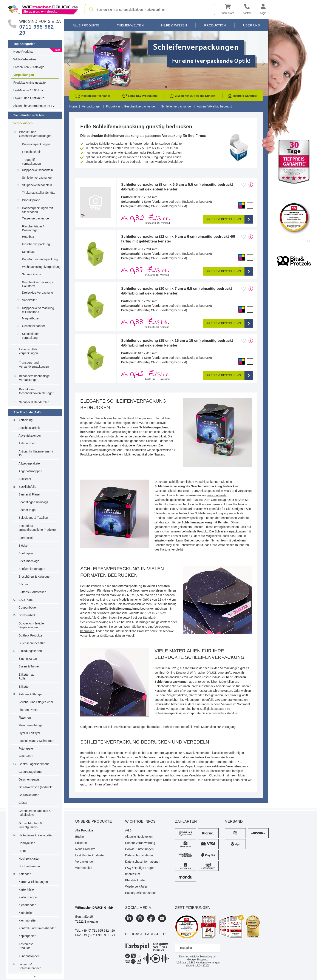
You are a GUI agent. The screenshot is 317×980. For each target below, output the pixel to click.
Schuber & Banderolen (34, 402)
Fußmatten (26, 756)
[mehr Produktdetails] (251, 185)
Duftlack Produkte (30, 635)
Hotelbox (28, 237)
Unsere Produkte (94, 821)
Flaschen (25, 718)
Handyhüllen (27, 843)
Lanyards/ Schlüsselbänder (30, 966)
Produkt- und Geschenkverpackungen (35, 134)
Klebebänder (27, 905)
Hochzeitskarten (29, 859)
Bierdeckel (26, 538)
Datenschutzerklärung (140, 855)
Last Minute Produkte (90, 855)
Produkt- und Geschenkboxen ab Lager (36, 391)
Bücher (23, 584)
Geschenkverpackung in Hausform (38, 284)
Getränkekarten (29, 795)
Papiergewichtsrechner (141, 893)
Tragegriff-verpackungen (31, 162)
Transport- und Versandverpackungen (34, 365)
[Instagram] (140, 918)
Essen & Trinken (29, 666)
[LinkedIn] (129, 918)
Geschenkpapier (29, 779)
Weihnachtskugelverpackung (39, 267)
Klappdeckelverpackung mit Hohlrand (38, 310)
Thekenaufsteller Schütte (39, 193)
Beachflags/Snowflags (33, 502)
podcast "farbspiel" (146, 934)
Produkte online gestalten (30, 83)
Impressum (133, 874)
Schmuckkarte (32, 274)
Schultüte (28, 252)
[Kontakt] (247, 10)
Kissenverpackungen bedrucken (140, 727)
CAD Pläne (26, 600)
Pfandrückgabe (135, 880)
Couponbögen (28, 607)
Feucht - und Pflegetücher (36, 702)
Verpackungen (24, 75)
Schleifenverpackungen (38, 178)
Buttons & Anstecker (32, 592)
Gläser (23, 803)
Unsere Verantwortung (140, 843)
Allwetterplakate (29, 463)
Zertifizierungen (193, 908)
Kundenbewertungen (203, 963)
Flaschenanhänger (31, 725)
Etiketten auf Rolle (27, 676)
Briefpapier (26, 553)
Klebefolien (26, 913)
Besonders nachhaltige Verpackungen (34, 378)
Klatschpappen (29, 897)
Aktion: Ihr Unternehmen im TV (34, 106)
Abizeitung (26, 420)
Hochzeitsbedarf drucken (187, 509)
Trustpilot (186, 948)
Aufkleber (25, 479)
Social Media (138, 908)
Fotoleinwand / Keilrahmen (36, 741)
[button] (228, 10)
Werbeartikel (84, 868)
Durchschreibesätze (32, 643)
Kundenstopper (29, 956)
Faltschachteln (32, 152)
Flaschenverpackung (36, 244)
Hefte (22, 851)
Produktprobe (31, 200)
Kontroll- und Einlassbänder (37, 928)
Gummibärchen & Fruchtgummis (30, 825)
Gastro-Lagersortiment (34, 764)
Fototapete (26, 748)
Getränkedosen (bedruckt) (36, 787)
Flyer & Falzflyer (29, 733)
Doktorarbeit (27, 615)
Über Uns (252, 25)
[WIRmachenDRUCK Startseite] (43, 9)
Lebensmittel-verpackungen (28, 351)
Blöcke (23, 546)
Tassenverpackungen (36, 218)
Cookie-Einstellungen (139, 849)
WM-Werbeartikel (25, 59)
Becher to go (27, 510)
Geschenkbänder (33, 326)
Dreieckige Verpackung (37, 293)
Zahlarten (186, 821)
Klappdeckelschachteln (37, 170)
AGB (128, 830)
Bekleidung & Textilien (33, 518)
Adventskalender (30, 436)
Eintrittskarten (28, 659)
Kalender (25, 874)
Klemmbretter (28, 920)
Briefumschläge (29, 561)
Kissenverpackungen (36, 144)
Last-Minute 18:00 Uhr (28, 90)
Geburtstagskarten (31, 772)
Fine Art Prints (28, 710)
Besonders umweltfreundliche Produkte (37, 528)
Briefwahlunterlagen (32, 569)
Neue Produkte (23, 52)
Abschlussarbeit (29, 428)
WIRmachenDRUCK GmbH (94, 908)
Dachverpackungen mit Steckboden (37, 210)
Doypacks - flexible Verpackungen (31, 625)
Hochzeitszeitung (30, 866)
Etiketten (24, 687)
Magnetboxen (31, 318)
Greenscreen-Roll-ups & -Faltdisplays (36, 813)
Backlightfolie (27, 487)
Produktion (215, 25)
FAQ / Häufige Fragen (140, 868)
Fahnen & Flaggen (31, 694)
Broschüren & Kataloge (29, 67)
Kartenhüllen (27, 890)
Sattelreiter (29, 300)
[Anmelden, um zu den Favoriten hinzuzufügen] (243, 185)
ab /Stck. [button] (145, 219)
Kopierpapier (27, 936)
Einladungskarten (30, 651)
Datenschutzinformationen (143, 862)
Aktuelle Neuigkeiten (139, 837)
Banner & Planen (30, 494)
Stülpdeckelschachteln (37, 185)
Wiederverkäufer (136, 886)
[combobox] (150, 10)
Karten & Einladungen (33, 882)
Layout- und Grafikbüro (29, 98)
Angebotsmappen (30, 471)
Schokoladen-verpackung (31, 336)
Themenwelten (130, 25)
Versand (234, 821)
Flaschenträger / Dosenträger (33, 228)
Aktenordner (27, 443)
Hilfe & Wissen (174, 25)
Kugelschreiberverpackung (39, 259)
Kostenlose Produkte (26, 946)
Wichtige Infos (141, 821)
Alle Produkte (86, 25)
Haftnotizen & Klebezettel (35, 835)
